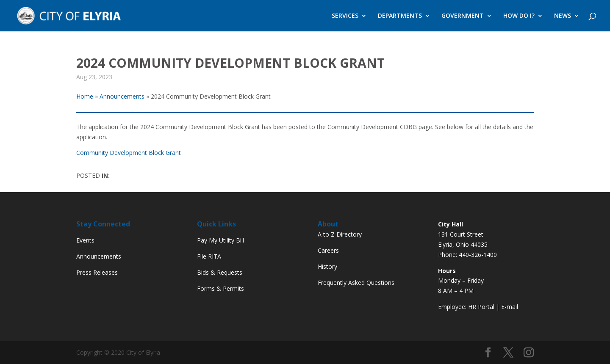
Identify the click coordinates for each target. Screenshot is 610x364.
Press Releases (97, 272)
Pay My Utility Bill (220, 240)
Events (85, 240)
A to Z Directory (340, 234)
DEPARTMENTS (400, 16)
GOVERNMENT (463, 16)
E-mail (510, 307)
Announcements (99, 256)
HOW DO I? (519, 16)
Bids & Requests (220, 272)
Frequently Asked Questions (356, 283)
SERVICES (345, 16)
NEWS (563, 16)
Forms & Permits (220, 288)
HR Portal (481, 307)
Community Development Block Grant (129, 153)
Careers (328, 250)
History (327, 266)
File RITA (209, 256)
